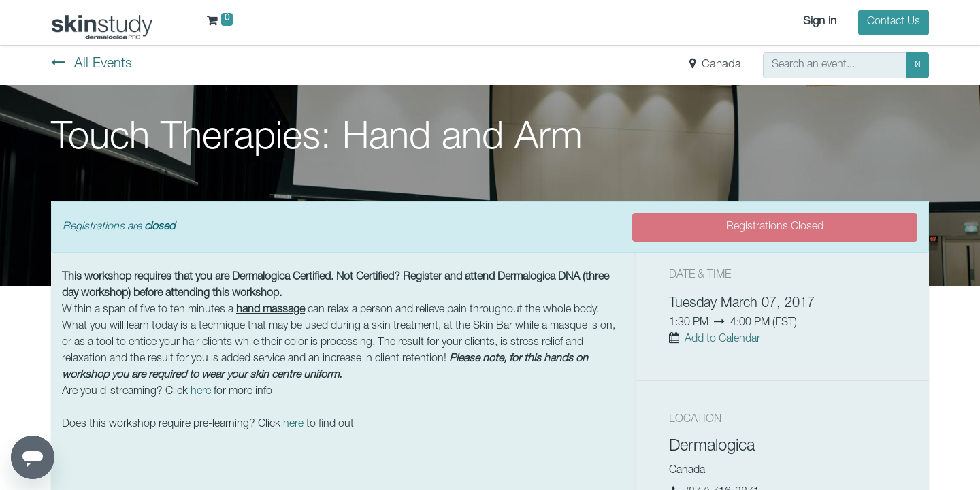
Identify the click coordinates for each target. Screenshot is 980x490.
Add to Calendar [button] (722, 340)
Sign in (820, 22)
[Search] (918, 65)
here (201, 392)
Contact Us (894, 22)
